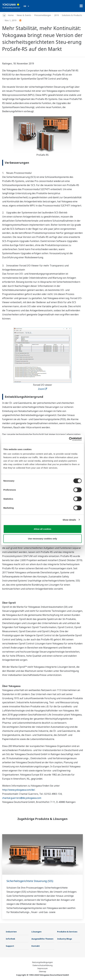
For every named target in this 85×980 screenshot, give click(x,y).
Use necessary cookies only (42, 538)
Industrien (11, 932)
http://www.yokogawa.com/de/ (19, 790)
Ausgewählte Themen (42, 939)
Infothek (10, 939)
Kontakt (36, 946)
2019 (56, 15)
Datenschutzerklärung (43, 965)
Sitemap (42, 971)
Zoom (42, 389)
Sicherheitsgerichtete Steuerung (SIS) (30, 881)
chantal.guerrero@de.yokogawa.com (22, 798)
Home (11, 15)
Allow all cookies (43, 529)
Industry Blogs (65, 939)
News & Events (24, 15)
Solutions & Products (72, 15)
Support (10, 946)
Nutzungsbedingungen (42, 962)
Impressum (42, 968)
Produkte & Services (67, 932)
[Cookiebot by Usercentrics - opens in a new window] (69, 439)
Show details (69, 520)
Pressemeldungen (43, 15)
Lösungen (36, 932)
